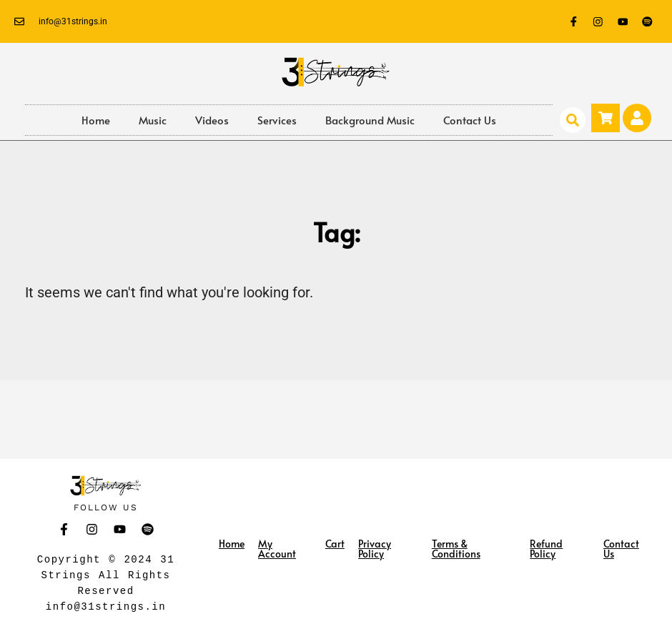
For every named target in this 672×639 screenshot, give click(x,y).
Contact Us (470, 120)
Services (277, 120)
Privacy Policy (375, 549)
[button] (573, 120)
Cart (335, 544)
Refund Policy (546, 549)
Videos (212, 120)
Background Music (370, 120)
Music (153, 120)
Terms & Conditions (456, 549)
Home (96, 120)
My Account (277, 549)
